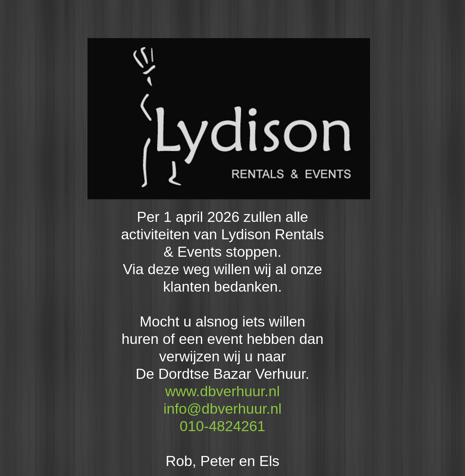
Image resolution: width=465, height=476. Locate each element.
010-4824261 (222, 426)
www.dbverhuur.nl (222, 391)
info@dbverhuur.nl (222, 409)
